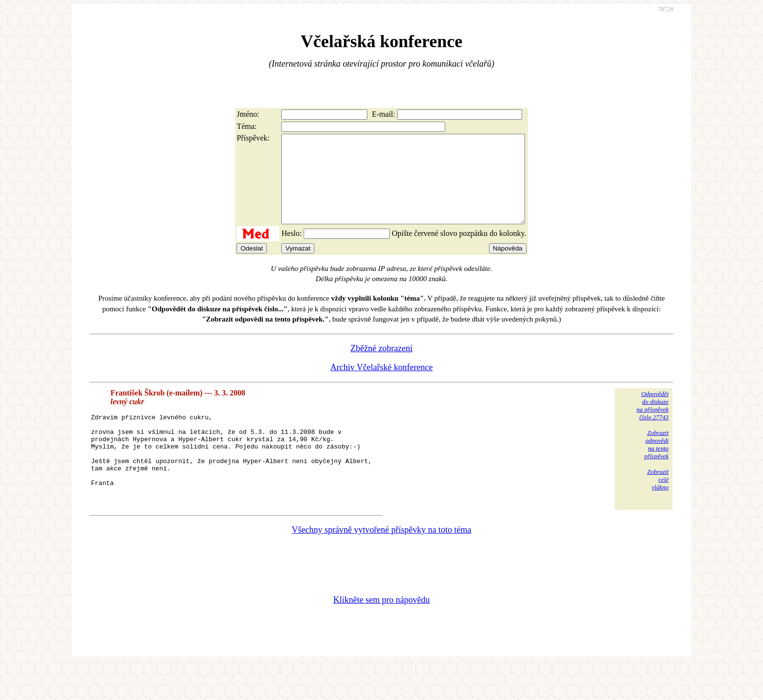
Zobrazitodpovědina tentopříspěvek (656, 462)
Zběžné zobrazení (381, 366)
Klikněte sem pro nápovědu (381, 635)
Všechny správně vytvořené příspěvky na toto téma (382, 565)
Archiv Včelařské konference (382, 385)
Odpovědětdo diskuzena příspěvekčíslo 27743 (653, 423)
